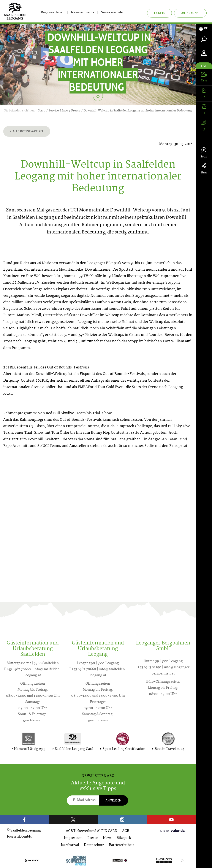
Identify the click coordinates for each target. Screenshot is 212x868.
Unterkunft (190, 13)
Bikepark (124, 838)
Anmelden (113, 800)
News (107, 838)
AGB (126, 831)
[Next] (182, 860)
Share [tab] (204, 169)
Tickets (159, 13)
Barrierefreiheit (121, 845)
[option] (98, 860)
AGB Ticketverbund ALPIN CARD (92, 831)
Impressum (73, 838)
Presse (93, 838)
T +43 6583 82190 (148, 667)
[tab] (204, 28)
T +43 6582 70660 (17, 669)
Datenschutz (94, 845)
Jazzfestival (70, 845)
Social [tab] (204, 153)
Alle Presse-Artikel (27, 131)
